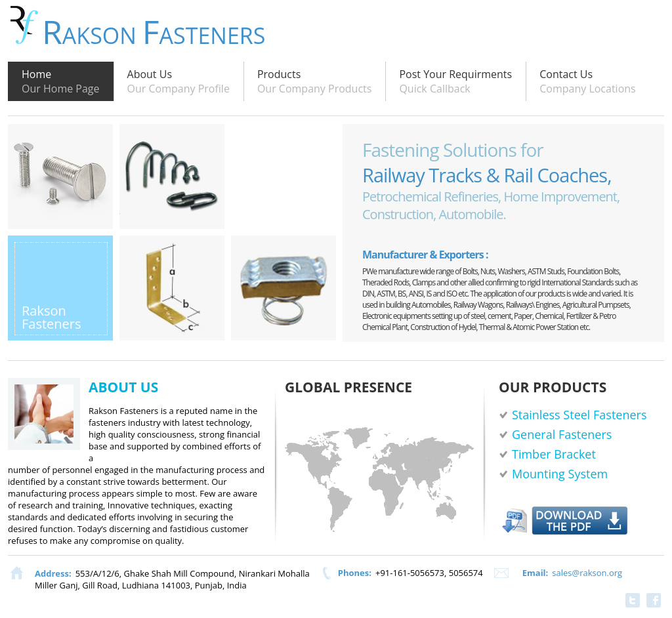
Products (315, 81)
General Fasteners (562, 434)
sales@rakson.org (587, 573)
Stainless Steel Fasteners (579, 415)
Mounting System (560, 474)
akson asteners (154, 28)
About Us (178, 81)
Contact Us (588, 81)
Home (61, 81)
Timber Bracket (554, 454)
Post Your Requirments (455, 81)
